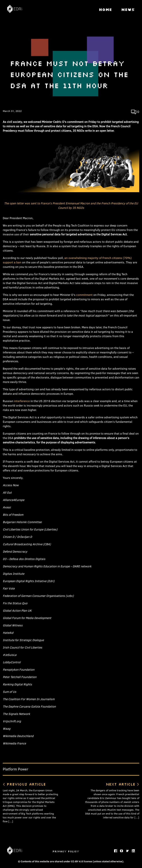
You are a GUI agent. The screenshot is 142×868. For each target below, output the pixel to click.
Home (105, 10)
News (128, 10)
